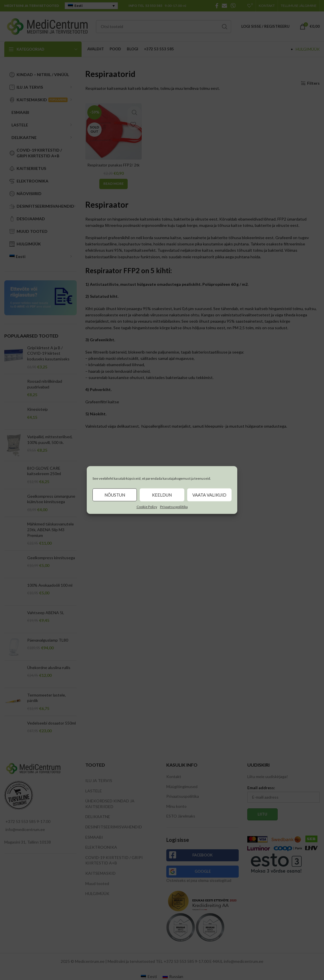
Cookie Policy (147, 507)
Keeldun (162, 495)
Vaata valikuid (209, 495)
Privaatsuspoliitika (174, 507)
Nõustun (115, 495)
